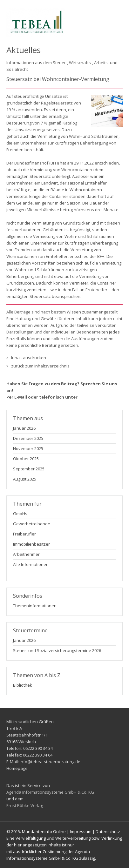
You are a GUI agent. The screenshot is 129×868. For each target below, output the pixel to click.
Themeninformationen (35, 606)
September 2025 (29, 469)
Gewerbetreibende (32, 524)
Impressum (81, 831)
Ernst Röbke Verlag (25, 805)
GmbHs (20, 514)
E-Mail (21, 397)
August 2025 (25, 479)
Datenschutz (108, 831)
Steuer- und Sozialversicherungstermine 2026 (57, 650)
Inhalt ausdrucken (29, 358)
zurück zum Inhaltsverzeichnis (40, 366)
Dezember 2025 (28, 438)
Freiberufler (24, 534)
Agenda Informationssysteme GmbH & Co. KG (50, 792)
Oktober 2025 (26, 459)
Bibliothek (23, 685)
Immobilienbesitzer (31, 544)
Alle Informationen (31, 564)
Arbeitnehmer (26, 554)
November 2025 (28, 448)
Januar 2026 (24, 428)
